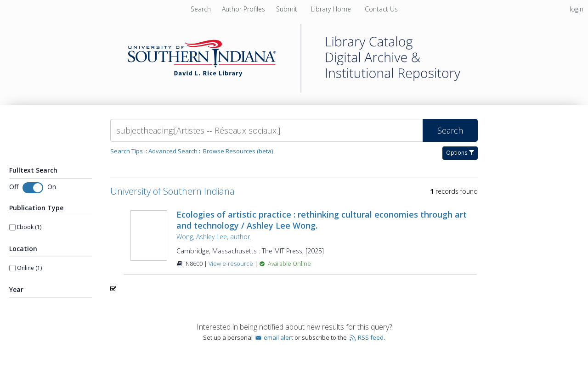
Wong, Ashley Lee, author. (214, 237)
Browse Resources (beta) (238, 151)
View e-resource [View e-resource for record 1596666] (232, 264)
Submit (288, 9)
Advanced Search (173, 151)
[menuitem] (244, 9)
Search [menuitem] (201, 9)
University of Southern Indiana (172, 191)
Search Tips (127, 151)
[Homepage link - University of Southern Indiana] (294, 90)
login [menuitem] (577, 9)
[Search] (266, 130)
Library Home (332, 9)
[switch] (33, 188)
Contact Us (381, 9)
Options (460, 153)
